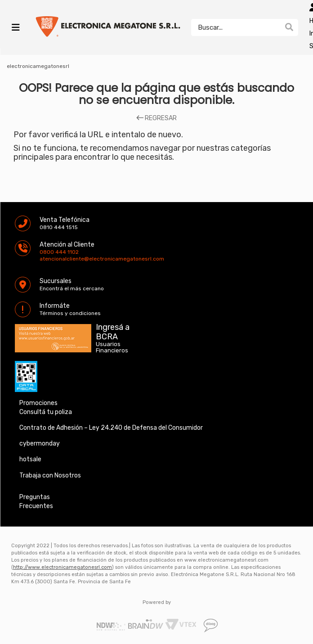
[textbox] (236, 27)
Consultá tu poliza (46, 412)
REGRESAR (156, 118)
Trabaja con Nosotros (50, 475)
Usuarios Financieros (112, 347)
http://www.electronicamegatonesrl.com (63, 567)
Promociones (38, 403)
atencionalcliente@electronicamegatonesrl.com (47, 259)
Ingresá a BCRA (113, 330)
